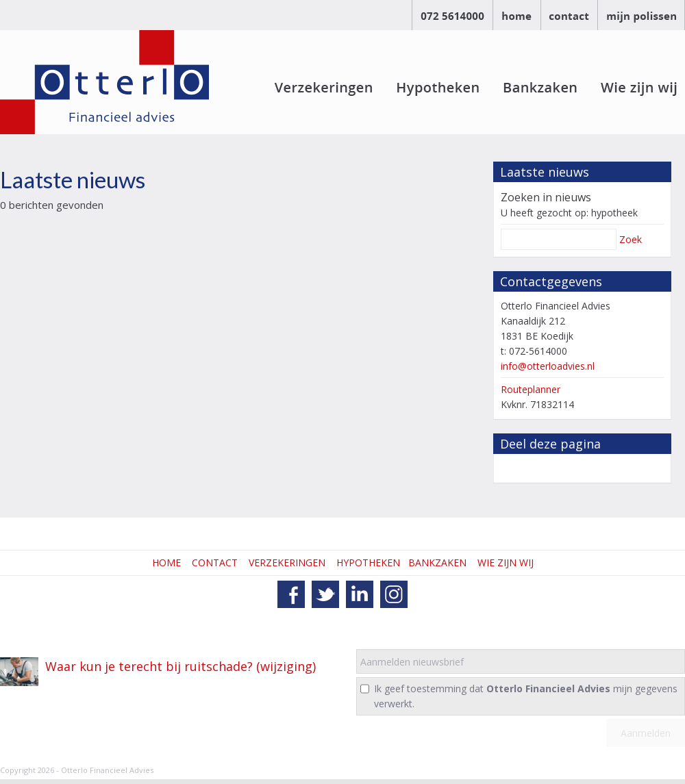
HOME (166, 562)
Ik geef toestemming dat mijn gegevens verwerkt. (526, 696)
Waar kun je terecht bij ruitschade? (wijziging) (180, 666)
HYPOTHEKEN (368, 562)
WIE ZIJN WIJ (506, 562)
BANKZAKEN (437, 562)
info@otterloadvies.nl (548, 366)
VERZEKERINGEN (287, 562)
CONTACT (215, 562)
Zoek (631, 239)
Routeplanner (531, 389)
